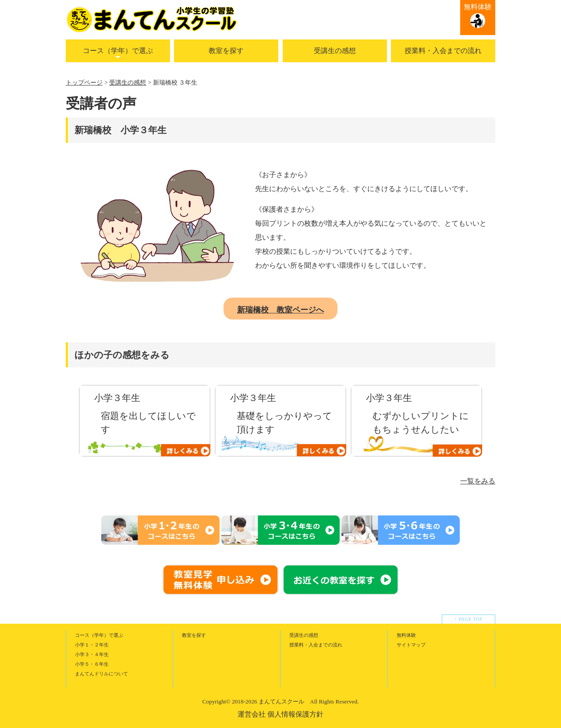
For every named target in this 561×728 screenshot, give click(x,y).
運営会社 (252, 714)
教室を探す (226, 51)
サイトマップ (411, 645)
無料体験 (478, 7)
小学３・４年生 (92, 654)
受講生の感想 (335, 51)
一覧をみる (478, 481)
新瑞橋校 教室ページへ (280, 310)
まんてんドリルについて (101, 674)
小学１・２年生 (92, 645)
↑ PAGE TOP (469, 619)
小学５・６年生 (92, 664)
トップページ (84, 83)
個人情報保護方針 (295, 714)
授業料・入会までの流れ (443, 51)
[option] (145, 421)
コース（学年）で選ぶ (118, 51)
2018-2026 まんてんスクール (268, 701)
